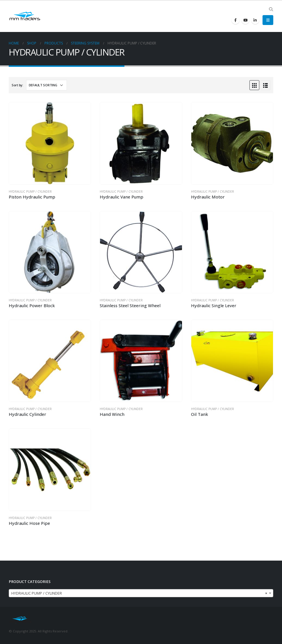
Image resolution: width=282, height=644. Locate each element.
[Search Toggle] (271, 9)
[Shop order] (47, 85)
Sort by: (17, 85)
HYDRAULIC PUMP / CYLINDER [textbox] (139, 593)
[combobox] (141, 593)
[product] (50, 143)
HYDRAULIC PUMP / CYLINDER (30, 192)
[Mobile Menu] (268, 20)
